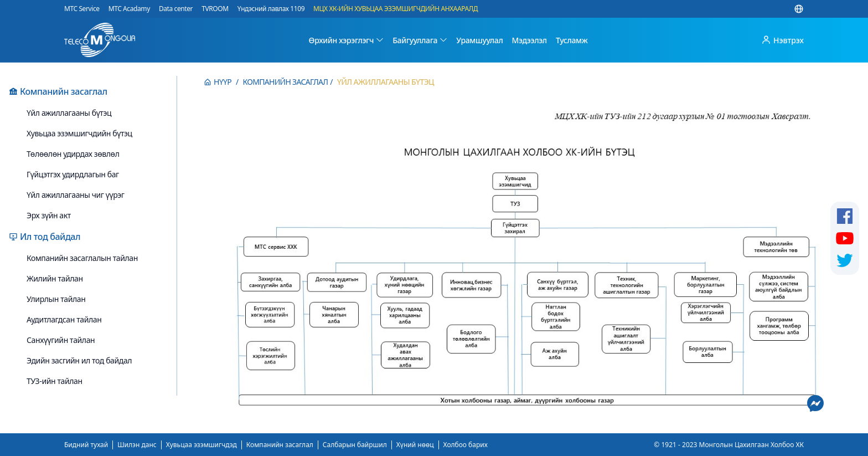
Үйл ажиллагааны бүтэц (69, 113)
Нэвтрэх (782, 40)
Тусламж (572, 40)
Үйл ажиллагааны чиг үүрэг (76, 195)
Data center (176, 9)
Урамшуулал (479, 40)
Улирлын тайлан (56, 299)
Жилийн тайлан (55, 278)
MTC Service (82, 9)
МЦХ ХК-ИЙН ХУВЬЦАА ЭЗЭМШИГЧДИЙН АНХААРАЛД (396, 9)
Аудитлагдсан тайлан (64, 319)
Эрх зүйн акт (49, 215)
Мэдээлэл (529, 40)
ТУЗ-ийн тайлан (55, 381)
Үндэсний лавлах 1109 (271, 9)
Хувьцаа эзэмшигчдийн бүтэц (79, 133)
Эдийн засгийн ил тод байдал (79, 360)
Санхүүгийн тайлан (61, 340)
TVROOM (215, 9)
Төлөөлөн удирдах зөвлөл (73, 154)
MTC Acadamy (129, 9)
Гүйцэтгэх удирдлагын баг (73, 174)
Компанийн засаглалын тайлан (82, 258)
